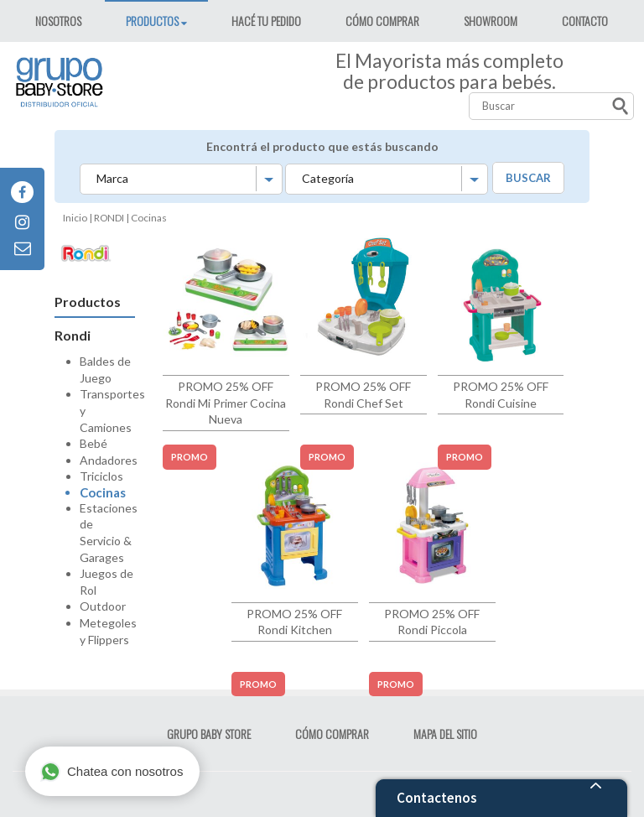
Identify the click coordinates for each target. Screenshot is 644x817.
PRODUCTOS (153, 21)
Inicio (75, 218)
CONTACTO (585, 21)
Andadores (109, 460)
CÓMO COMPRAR (382, 21)
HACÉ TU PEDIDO (266, 21)
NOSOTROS (58, 21)
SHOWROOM (491, 21)
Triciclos (101, 476)
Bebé (93, 443)
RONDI (109, 218)
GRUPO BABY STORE (209, 734)
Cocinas (103, 492)
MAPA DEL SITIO (445, 734)
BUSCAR (528, 178)
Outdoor (103, 606)
